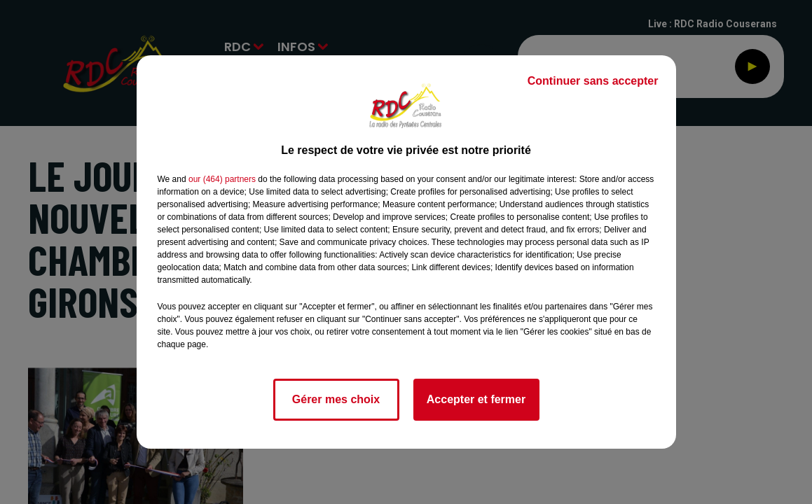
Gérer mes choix (336, 399)
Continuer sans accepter (593, 81)
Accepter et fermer (476, 399)
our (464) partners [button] (222, 179)
